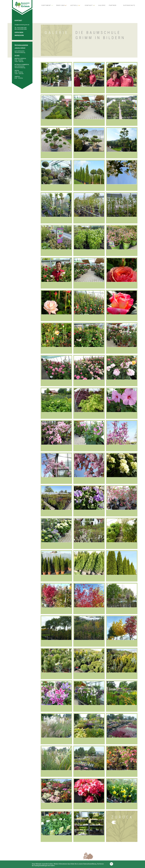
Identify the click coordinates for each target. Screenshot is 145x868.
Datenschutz (129, 5)
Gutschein (19, 33)
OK (111, 864)
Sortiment (46, 5)
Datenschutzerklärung (90, 864)
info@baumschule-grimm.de (22, 25)
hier (49, 866)
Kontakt (89, 5)
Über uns (60, 5)
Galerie (102, 5)
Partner (113, 5)
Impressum (19, 36)
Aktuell (74, 5)
